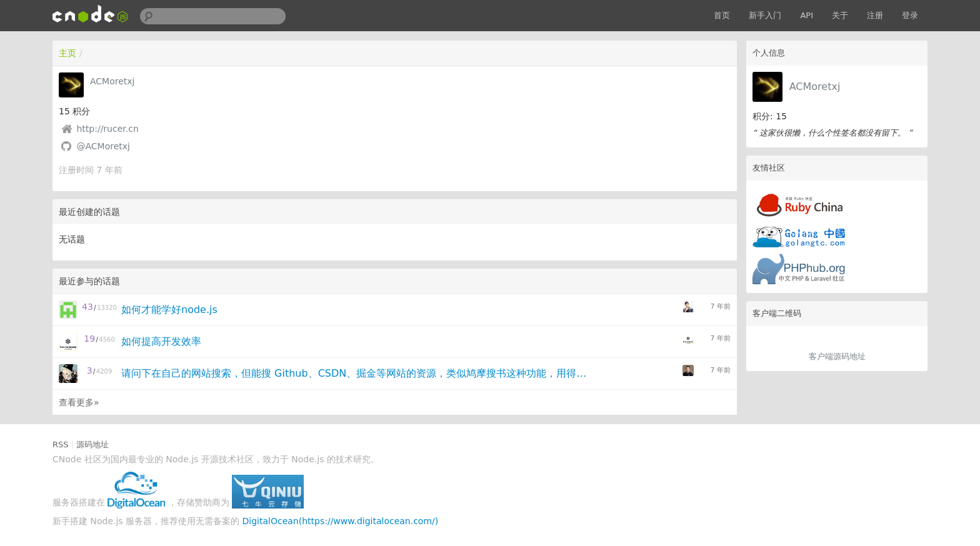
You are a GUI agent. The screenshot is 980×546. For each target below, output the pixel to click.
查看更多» (79, 402)
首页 (722, 15)
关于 (840, 15)
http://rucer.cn (107, 129)
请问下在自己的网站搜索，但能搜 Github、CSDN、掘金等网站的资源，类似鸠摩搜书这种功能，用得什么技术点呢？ (357, 373)
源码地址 (92, 444)
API (807, 15)
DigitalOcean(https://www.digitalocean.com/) (341, 521)
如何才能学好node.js (169, 310)
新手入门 (765, 15)
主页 (67, 53)
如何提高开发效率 (161, 341)
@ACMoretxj (103, 146)
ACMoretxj (815, 87)
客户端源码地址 (837, 356)
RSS (61, 444)
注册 (875, 15)
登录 (910, 15)
